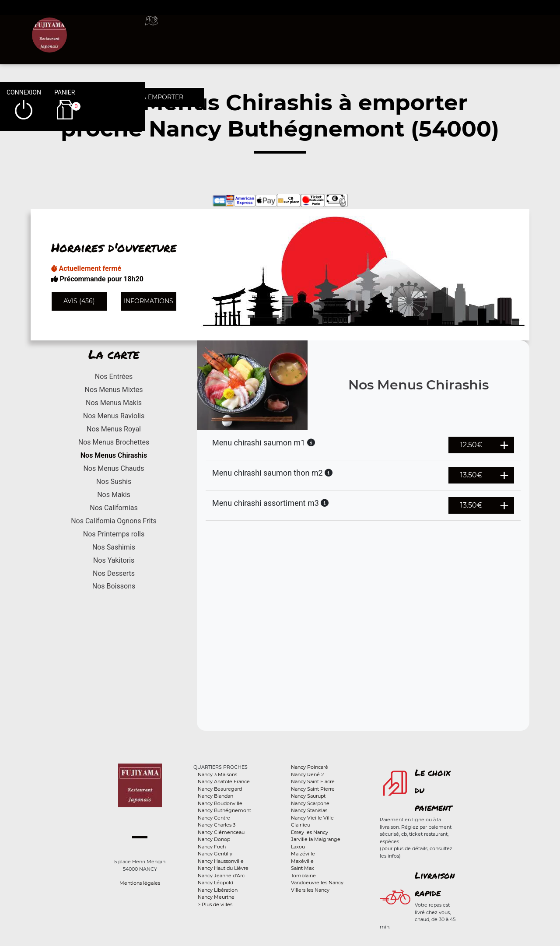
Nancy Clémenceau (221, 832)
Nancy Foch (212, 847)
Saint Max (303, 868)
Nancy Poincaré (310, 767)
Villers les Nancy (310, 890)
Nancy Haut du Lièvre (223, 868)
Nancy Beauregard (220, 789)
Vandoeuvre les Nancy (317, 883)
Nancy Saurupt (308, 796)
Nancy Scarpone (310, 803)
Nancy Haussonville (221, 861)
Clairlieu (301, 825)
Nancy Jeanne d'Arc (221, 876)
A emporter (341, 31)
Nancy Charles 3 (217, 825)
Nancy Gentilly (215, 854)
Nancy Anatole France (224, 781)
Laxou (298, 847)
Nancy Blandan (215, 796)
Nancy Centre (214, 818)
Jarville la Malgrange (316, 839)
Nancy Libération (218, 890)
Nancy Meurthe (216, 897)
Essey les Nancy (310, 832)
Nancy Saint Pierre (313, 789)
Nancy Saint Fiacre (313, 781)
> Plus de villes (215, 904)
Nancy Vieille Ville (312, 818)
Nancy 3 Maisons (217, 774)
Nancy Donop (214, 839)
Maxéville (302, 861)
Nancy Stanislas (309, 810)
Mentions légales (140, 883)
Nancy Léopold (215, 883)
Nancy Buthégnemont (224, 810)
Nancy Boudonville (220, 803)
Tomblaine (303, 876)
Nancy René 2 (307, 774)
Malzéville (303, 854)
